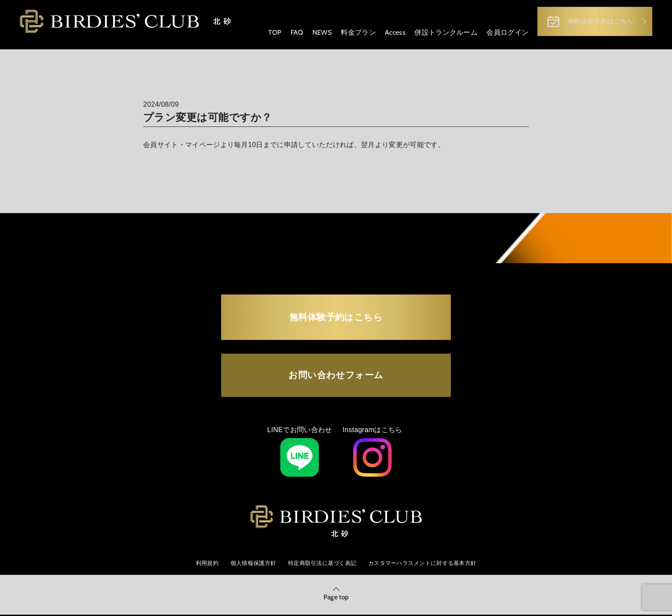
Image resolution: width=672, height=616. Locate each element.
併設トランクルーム (440, 34)
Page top (336, 570)
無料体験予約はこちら (586, 22)
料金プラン (354, 34)
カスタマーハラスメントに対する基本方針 (427, 534)
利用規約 (199, 534)
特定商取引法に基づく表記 (320, 534)
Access (390, 34)
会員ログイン (502, 34)
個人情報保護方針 (247, 534)
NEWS (317, 34)
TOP (270, 34)
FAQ (292, 34)
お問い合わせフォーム (336, 337)
